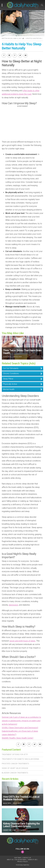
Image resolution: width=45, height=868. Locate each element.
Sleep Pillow (8, 379)
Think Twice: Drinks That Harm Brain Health (22, 352)
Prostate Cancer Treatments (15, 764)
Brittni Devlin (7, 38)
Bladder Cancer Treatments (15, 773)
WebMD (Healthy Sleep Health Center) (18, 738)
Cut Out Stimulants (11, 368)
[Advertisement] (23, 124)
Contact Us (27, 858)
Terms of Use (32, 860)
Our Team (18, 858)
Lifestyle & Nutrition (34, 38)
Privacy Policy (23, 862)
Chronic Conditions (11, 373)
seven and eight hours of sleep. (23, 641)
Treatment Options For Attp (15, 755)
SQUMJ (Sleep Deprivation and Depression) (20, 728)
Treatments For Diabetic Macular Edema (20, 759)
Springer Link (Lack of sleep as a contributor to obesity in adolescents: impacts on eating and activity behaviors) (21, 721)
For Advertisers (20, 860)
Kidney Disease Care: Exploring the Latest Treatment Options (21, 825)
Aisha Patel (7, 357)
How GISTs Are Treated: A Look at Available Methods (21, 798)
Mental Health (9, 389)
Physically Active (10, 384)
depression (13, 605)
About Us (10, 860)
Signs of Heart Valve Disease (15, 768)
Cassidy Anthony (9, 830)
